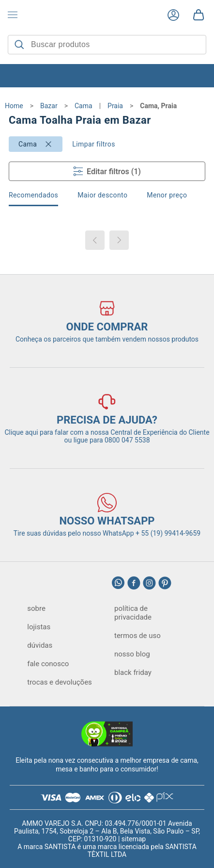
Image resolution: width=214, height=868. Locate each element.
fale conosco (48, 664)
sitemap (134, 839)
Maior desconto (102, 195)
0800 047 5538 (127, 440)
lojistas (39, 627)
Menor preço (167, 195)
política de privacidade (133, 613)
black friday (133, 672)
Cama (28, 144)
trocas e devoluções (60, 682)
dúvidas (40, 645)
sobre (36, 608)
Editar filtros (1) (107, 171)
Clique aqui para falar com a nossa (107, 432)
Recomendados (33, 195)
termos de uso (138, 636)
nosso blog (132, 654)
